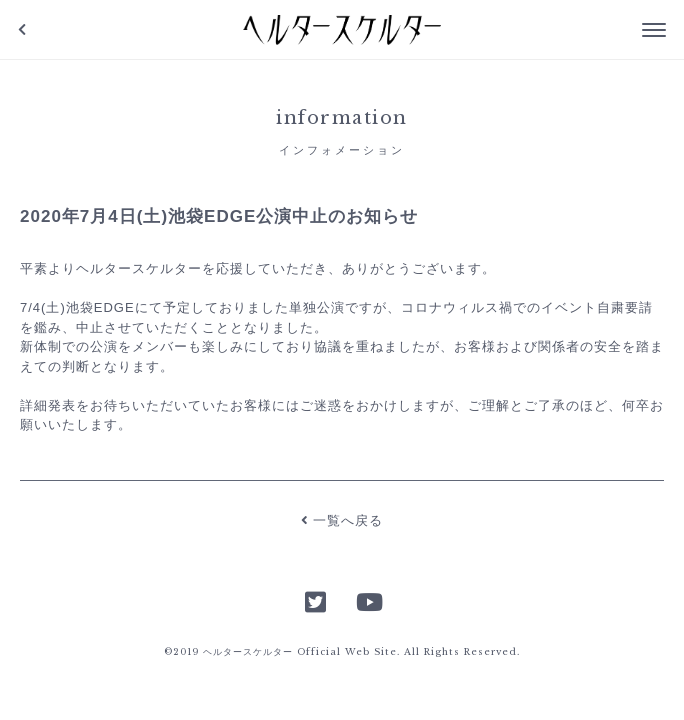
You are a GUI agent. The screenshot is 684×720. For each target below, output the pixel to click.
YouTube (368, 600)
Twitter (316, 600)
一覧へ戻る (342, 520)
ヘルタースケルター (342, 30)
